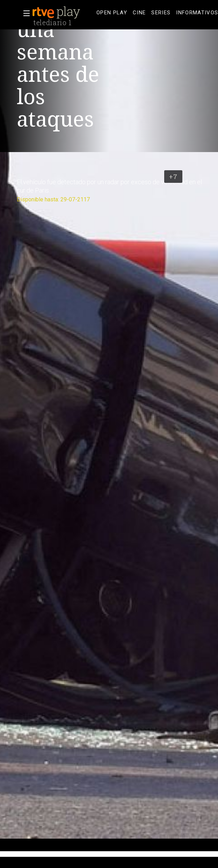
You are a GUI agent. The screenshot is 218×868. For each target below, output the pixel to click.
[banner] (63, 13)
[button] (24, 13)
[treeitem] (112, 13)
